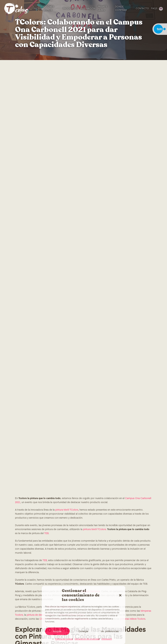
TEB (46, 533)
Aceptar (57, 631)
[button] (120, 595)
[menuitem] (161, 8)
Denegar (83, 631)
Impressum (107, 639)
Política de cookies (64, 639)
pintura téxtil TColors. (95, 529)
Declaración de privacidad (87, 639)
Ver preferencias (110, 631)
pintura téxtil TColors (67, 510)
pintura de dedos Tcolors (40, 615)
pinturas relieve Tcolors (133, 619)
